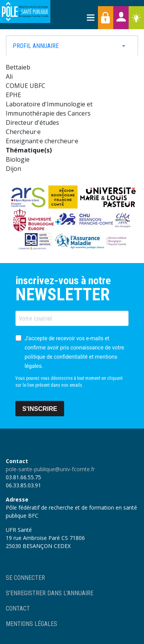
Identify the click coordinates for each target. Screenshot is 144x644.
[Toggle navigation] (90, 18)
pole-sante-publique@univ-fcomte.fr (50, 469)
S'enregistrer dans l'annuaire (50, 593)
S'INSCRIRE (40, 409)
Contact (18, 608)
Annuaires (121, 18)
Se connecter (25, 578)
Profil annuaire (36, 46)
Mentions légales (31, 624)
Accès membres (106, 18)
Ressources (136, 18)
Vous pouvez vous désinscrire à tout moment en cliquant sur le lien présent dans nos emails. (69, 382)
